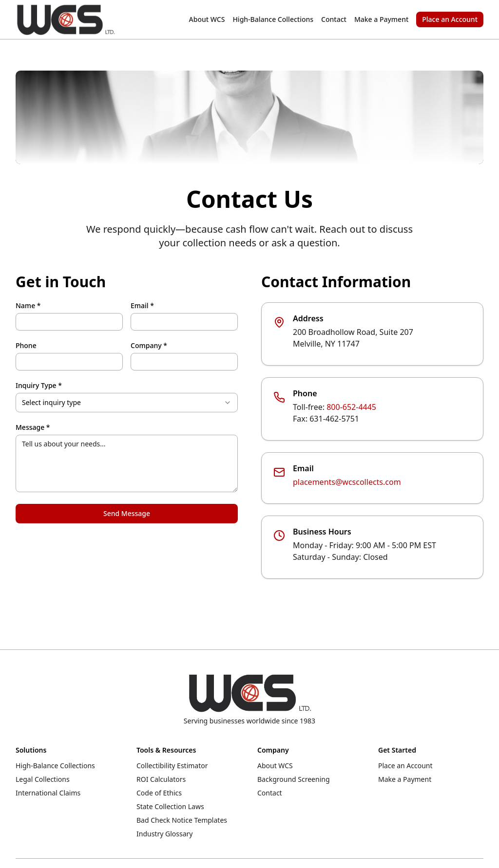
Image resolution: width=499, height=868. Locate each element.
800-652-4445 (351, 407)
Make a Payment (381, 19)
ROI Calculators (161, 779)
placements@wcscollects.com (347, 482)
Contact (334, 19)
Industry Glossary (164, 834)
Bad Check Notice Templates (182, 820)
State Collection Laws (170, 806)
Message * (33, 427)
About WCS (207, 19)
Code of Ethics (159, 793)
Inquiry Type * (39, 386)
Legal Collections (43, 779)
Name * (28, 306)
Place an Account (450, 19)
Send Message (127, 513)
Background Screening (294, 779)
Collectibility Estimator (172, 766)
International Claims (48, 793)
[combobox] (127, 403)
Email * (142, 306)
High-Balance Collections (273, 19)
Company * (149, 346)
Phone (26, 346)
